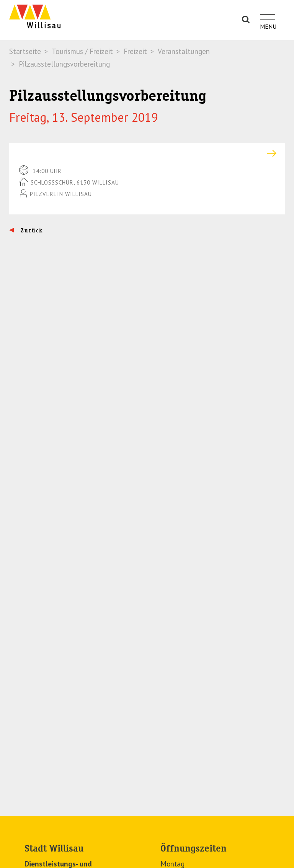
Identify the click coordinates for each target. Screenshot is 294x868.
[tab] (147, 153)
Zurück (31, 230)
